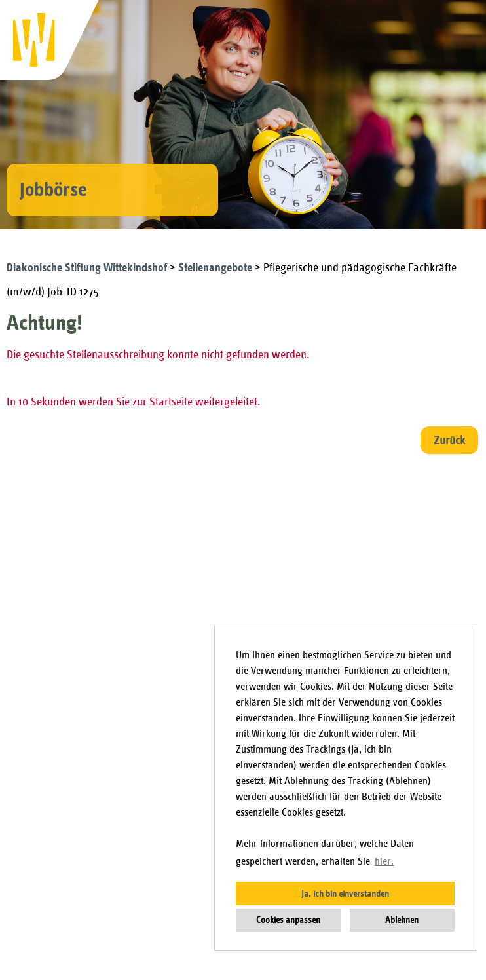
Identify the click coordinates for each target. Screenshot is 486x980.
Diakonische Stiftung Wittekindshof (88, 268)
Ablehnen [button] (402, 920)
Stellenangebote (216, 268)
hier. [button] (384, 861)
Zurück (449, 440)
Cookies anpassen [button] (288, 920)
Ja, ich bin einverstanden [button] (345, 894)
